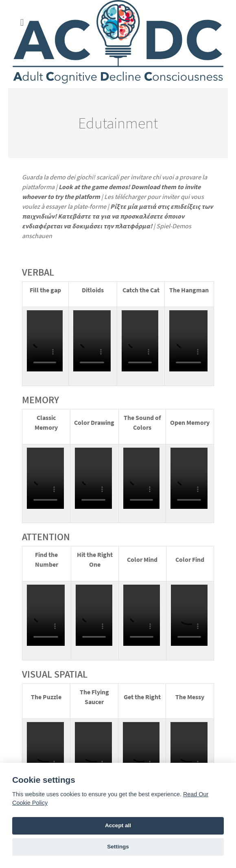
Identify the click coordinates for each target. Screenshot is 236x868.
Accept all (118, 825)
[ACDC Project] (118, 44)
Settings (118, 847)
